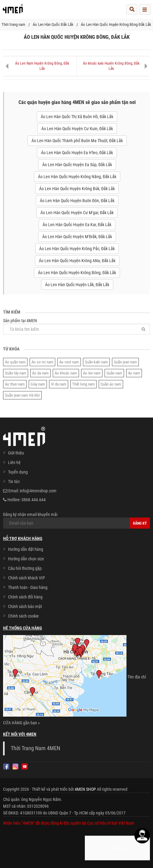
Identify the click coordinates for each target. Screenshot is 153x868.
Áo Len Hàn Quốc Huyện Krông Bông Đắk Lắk (116, 24)
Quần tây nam (16, 373)
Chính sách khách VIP (27, 578)
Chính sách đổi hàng (25, 597)
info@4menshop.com (38, 491)
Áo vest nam (69, 362)
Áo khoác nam (66, 373)
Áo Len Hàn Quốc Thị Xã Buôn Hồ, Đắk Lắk (77, 117)
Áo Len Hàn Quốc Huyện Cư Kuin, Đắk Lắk (77, 129)
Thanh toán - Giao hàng (28, 587)
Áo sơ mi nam (42, 362)
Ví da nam (59, 384)
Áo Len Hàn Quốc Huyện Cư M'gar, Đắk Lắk (77, 213)
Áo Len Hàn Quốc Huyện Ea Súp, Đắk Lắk (77, 165)
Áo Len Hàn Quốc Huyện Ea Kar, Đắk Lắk (77, 225)
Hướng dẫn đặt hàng (26, 549)
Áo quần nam (15, 362)
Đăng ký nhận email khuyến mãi (71, 520)
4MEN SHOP (85, 789)
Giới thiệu (16, 453)
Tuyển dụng (18, 472)
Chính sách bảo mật (25, 606)
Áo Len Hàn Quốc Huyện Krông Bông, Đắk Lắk (77, 273)
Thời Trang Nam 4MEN (35, 748)
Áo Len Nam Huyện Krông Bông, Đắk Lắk (42, 66)
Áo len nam (92, 373)
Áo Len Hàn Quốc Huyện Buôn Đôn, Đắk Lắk (77, 201)
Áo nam (134, 373)
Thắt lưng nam (83, 384)
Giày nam (38, 384)
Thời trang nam (13, 24)
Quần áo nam (111, 384)
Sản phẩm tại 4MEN (76, 326)
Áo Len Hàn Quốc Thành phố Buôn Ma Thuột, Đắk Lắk (77, 141)
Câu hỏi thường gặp (25, 568)
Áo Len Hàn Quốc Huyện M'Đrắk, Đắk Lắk (77, 237)
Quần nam (114, 373)
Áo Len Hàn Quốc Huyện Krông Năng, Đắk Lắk (77, 177)
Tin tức (14, 482)
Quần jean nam (125, 362)
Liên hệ (14, 462)
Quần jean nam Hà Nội (22, 395)
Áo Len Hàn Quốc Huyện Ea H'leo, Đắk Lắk (77, 153)
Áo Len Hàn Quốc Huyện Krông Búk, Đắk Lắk (77, 189)
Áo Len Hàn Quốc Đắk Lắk (53, 24)
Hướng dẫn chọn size (26, 559)
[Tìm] (143, 329)
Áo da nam (40, 373)
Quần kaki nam (96, 362)
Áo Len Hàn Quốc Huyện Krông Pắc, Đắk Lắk (77, 249)
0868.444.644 (34, 500)
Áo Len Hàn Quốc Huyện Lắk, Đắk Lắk (77, 285)
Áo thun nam (15, 384)
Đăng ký (140, 523)
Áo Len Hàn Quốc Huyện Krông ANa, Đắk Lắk (77, 261)
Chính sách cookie (23, 616)
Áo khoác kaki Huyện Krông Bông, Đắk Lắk (111, 66)
